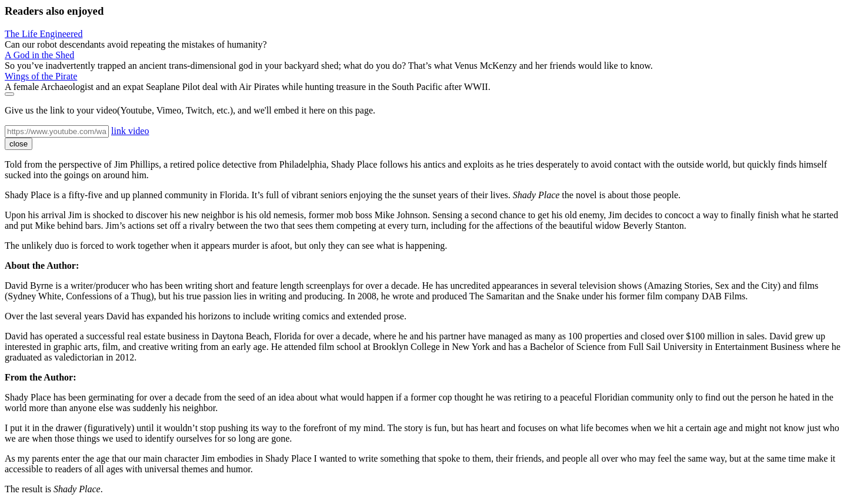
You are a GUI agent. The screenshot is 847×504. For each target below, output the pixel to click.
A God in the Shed (39, 55)
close (19, 144)
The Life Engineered (44, 34)
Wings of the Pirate (41, 76)
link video (130, 131)
